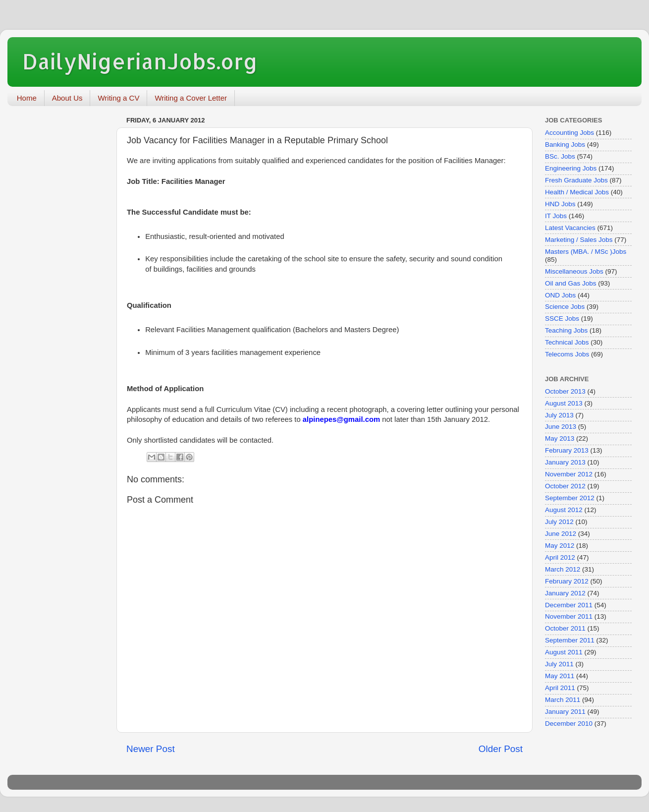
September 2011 (570, 640)
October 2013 (565, 391)
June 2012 (561, 534)
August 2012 (564, 510)
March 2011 (563, 700)
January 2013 (565, 462)
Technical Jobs (567, 342)
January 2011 (565, 712)
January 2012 (565, 593)
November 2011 (569, 616)
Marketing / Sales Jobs (579, 240)
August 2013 (564, 403)
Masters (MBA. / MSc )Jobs (586, 252)
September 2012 (570, 498)
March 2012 (563, 569)
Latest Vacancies (570, 228)
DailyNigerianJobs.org (140, 61)
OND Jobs (560, 295)
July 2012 (559, 522)
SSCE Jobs (562, 319)
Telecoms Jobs (567, 354)
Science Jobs (565, 307)
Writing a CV (118, 98)
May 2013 (560, 438)
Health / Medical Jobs (577, 192)
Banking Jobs (565, 145)
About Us (67, 98)
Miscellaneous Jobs (574, 271)
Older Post (501, 749)
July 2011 (559, 664)
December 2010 (569, 724)
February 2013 (567, 450)
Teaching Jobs (566, 330)
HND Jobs (560, 204)
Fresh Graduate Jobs (576, 180)
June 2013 (561, 427)
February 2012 (567, 581)
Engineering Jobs (571, 168)
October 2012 (565, 486)
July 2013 (559, 415)
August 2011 (564, 652)
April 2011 (560, 688)
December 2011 (569, 605)
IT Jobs (556, 216)
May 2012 (560, 546)
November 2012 (569, 474)
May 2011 (560, 676)
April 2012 (560, 557)
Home (27, 98)
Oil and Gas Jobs (571, 283)
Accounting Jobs (569, 133)
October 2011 (565, 628)
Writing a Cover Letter (191, 98)
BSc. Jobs (560, 156)
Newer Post (151, 749)
